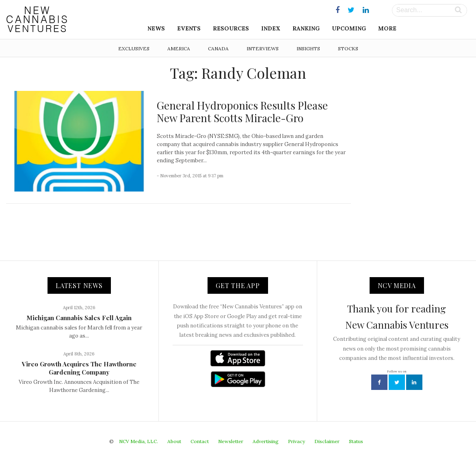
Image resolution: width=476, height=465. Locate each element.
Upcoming (349, 28)
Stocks (348, 48)
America (179, 48)
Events (189, 28)
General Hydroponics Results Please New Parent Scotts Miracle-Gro (242, 112)
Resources (231, 28)
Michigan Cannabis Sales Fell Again (79, 318)
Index (271, 28)
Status (356, 441)
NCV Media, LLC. (138, 441)
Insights (308, 48)
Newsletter (231, 441)
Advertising (266, 441)
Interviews (263, 48)
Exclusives (134, 48)
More (387, 28)
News (156, 28)
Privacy (296, 441)
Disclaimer (327, 441)
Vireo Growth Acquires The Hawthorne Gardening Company (79, 368)
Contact (200, 441)
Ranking (306, 28)
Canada (218, 48)
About (174, 441)
